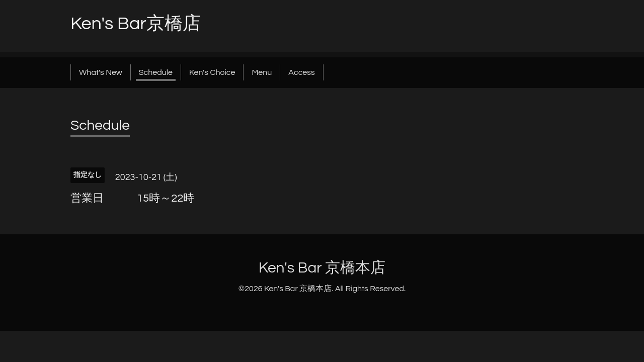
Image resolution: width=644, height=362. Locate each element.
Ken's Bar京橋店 (136, 24)
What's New (101, 72)
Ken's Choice (212, 72)
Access (301, 72)
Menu (262, 72)
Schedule (156, 72)
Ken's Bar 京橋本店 (322, 268)
